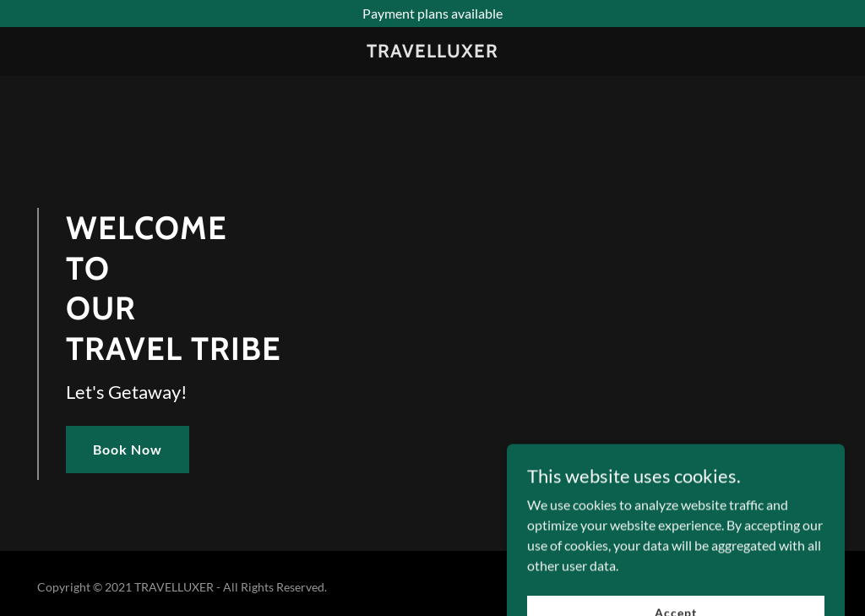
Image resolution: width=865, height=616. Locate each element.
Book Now (128, 449)
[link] (432, 52)
